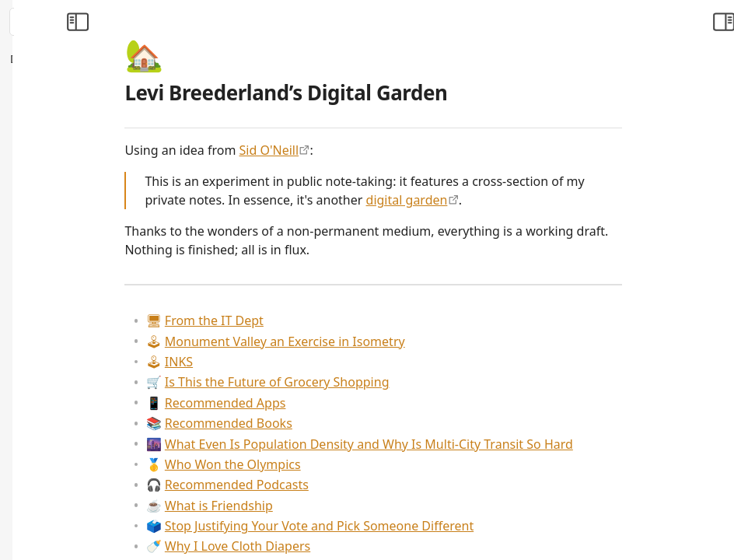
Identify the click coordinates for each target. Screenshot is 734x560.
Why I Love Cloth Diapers (348, 546)
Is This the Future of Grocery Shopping (388, 382)
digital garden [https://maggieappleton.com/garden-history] (527, 200)
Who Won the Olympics (343, 464)
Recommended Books (339, 423)
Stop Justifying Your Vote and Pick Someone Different (430, 526)
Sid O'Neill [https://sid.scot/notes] (389, 150)
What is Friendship (329, 506)
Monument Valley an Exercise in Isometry (395, 341)
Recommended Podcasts (347, 485)
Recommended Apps (336, 403)
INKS (289, 362)
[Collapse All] (127, 59)
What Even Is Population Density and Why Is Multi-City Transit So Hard (479, 444)
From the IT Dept (325, 320)
